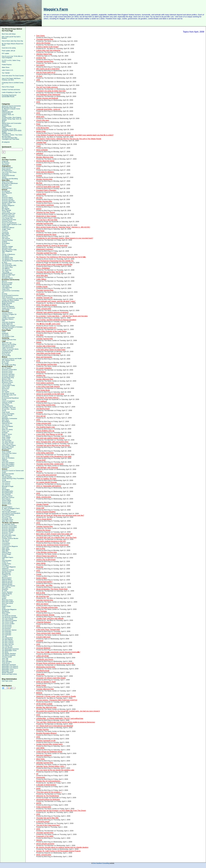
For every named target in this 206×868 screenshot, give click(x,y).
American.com (6, 534)
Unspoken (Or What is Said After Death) (51, 678)
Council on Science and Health (12, 359)
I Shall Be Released (44, 622)
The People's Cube (8, 336)
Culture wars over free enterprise (48, 50)
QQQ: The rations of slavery (47, 305)
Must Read (40, 231)
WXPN (39, 803)
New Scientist (6, 494)
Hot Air (4, 411)
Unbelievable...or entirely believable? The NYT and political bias (60, 718)
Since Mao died (42, 276)
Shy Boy (39, 198)
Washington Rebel (8, 447)
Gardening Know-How (9, 220)
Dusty (38, 788)
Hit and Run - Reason (9, 409)
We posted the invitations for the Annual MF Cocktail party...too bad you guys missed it (68, 711)
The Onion (5, 335)
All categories (6, 142)
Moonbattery (6, 422)
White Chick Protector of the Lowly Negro (51, 331)
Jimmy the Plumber (43, 43)
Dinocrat (5, 390)
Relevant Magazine (8, 466)
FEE (3, 559)
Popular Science (7, 496)
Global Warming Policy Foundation (13, 478)
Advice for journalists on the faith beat (50, 394)
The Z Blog (5, 272)
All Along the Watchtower (10, 183)
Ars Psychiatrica (7, 507)
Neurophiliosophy (7, 491)
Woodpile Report (7, 278)
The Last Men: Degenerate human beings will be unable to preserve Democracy (66, 722)
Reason (4, 605)
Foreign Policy (6, 564)
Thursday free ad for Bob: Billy (47, 818)
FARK (4, 332)
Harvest (39, 840)
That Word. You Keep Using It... (48, 398)
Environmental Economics (10, 295)
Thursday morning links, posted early (50, 464)
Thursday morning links (45, 61)
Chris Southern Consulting (101, 863)
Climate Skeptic (7, 477)
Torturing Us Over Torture (46, 212)
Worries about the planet (45, 161)
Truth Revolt (6, 663)
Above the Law (7, 343)
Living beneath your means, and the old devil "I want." (56, 301)
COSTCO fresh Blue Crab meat (48, 187)
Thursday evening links (45, 39)
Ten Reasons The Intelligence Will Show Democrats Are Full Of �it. (61, 257)
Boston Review (7, 537)
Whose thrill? (41, 460)
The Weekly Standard (9, 654)
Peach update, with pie (8, 51)
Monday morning (42, 730)
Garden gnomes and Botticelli (47, 98)
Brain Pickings (6, 210)
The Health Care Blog (9, 365)
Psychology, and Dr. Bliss (9, 129)
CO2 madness (42, 401)
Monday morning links (44, 179)
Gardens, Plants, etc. (8, 115)
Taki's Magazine (7, 251)
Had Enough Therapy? (9, 512)
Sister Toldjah (6, 437)
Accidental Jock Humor (45, 660)
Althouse (5, 196)
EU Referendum (7, 171)
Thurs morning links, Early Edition (49, 633)
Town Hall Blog (7, 662)
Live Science (6, 483)
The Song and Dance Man (10, 138)
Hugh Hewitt (6, 412)
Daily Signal (6, 549)
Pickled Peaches (7, 65)
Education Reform (8, 319)
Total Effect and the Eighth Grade (48, 353)
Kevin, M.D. (6, 362)
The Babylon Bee (7, 258)
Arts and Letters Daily (9, 535)
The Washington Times (9, 650)
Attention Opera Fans (44, 54)
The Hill (4, 636)
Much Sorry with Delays (9, 34)
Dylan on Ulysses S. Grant (46, 682)
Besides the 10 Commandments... (49, 781)
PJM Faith (5, 461)
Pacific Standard (7, 592)
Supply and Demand (8, 308)
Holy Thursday (42, 611)
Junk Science (6, 482)
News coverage (42, 150)
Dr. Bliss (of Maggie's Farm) (11, 508)
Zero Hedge (6, 310)
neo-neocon (6, 425)
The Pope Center (7, 329)
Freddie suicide (42, 287)
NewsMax (5, 589)
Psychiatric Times (7, 519)
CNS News (5, 542)
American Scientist (8, 474)
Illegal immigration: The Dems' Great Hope (52, 589)
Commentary (6, 543)
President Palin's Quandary (46, 190)
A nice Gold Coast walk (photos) (48, 387)
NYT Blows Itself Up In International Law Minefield (55, 726)
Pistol (38, 124)
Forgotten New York (8, 215)
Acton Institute (6, 452)
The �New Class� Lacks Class (48, 324)
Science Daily (6, 502)
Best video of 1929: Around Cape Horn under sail (54, 534)
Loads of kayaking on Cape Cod (11, 92)
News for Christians (8, 458)
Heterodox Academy (8, 322)
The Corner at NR (8, 622)
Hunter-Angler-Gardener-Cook (12, 224)
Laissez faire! (41, 194)
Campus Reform (7, 313)
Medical (4, 120)
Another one (41, 375)
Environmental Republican (10, 398)
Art (37, 774)
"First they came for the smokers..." (49, 792)
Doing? (39, 209)
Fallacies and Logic (7, 112)
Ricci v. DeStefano (43, 268)
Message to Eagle (8, 486)
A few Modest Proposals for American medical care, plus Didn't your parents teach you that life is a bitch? (75, 135)
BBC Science (6, 475)
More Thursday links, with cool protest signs (52, 442)
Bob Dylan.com (7, 185)
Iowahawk (5, 333)
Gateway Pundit (7, 403)
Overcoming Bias (7, 240)
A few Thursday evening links (47, 607)
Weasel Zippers (7, 448)
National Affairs (7, 579)
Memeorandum (7, 578)
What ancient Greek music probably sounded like (54, 264)
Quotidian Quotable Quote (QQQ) (12, 131)
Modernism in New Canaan (46, 216)
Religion (4, 132)
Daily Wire (5, 551)
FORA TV (5, 562)
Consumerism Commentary (11, 291)
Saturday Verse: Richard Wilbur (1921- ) (51, 766)
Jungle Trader (6, 229)
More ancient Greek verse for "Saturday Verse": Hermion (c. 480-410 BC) (63, 227)
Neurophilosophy (7, 493)
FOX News (5, 565)
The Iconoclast (7, 441)
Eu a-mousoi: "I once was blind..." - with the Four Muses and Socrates (62, 316)
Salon (4, 608)
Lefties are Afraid (43, 656)
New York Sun (6, 587)
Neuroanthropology (8, 515)
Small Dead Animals (8, 175)
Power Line (5, 431)
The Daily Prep (7, 264)
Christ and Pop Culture (9, 453)
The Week (5, 652)
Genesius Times (7, 221)
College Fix (5, 316)
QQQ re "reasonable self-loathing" (49, 486)
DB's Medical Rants (8, 360)
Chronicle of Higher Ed (9, 314)
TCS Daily (5, 614)
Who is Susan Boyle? (44, 519)
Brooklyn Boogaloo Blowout (46, 733)
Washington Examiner (9, 665)
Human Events (7, 572)
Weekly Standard (7, 673)
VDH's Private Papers (9, 445)
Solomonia (5, 164)
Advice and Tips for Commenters (11, 106)
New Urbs (5, 237)
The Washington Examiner (10, 649)
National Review (7, 423)
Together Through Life (44, 298)
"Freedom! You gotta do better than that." (51, 91)
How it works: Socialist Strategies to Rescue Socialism (56, 320)
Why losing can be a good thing (48, 69)
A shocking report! (43, 822)
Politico (4, 597)
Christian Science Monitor (10, 538)
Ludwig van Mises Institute (10, 300)
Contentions (6, 545)
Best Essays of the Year (9, 107)
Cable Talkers (41, 279)
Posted (39, 165)
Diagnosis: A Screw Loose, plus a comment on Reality (56, 696)
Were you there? (42, 604)
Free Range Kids (7, 218)
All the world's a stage (44, 704)
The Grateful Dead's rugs (46, 427)
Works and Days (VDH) (9, 674)
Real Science (6, 499)
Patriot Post (6, 595)
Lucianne (5, 576)
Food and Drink (6, 113)
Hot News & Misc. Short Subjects (11, 118)
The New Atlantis (7, 639)
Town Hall (5, 658)
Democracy (6, 388)
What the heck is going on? (46, 328)
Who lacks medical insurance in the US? (51, 541)
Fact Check (40, 36)
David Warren (6, 169)
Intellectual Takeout (8, 228)
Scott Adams (6, 243)
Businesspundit (7, 284)
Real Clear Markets (8, 306)
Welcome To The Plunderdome (48, 796)
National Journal (7, 581)
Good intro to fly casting (9, 48)
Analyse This (41, 58)
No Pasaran (6, 163)
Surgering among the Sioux (46, 234)
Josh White (40, 748)
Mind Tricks (40, 759)
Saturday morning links (45, 223)
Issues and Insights (8, 414)
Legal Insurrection (8, 347)
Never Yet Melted (7, 426)
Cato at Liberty (7, 384)
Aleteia (4, 194)
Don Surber (6, 392)
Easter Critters (42, 578)
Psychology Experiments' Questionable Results (9, 96)
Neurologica (6, 489)
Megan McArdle (7, 303)
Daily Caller (6, 548)
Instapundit (5, 226)
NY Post (4, 591)
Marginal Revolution (8, 302)
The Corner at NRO (8, 624)
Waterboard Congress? (45, 249)
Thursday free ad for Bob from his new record (53, 445)
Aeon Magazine (7, 193)
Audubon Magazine (8, 205)
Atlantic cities (6, 204)
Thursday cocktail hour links (47, 253)
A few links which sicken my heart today (51, 350)
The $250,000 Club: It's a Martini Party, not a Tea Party (56, 538)
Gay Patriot (5, 404)
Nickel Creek (41, 131)
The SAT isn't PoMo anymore (47, 87)
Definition (40, 153)
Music (4, 122)
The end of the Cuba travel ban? (48, 825)
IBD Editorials (6, 573)
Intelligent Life (6, 575)
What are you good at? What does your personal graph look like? (60, 515)
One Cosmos (6, 516)
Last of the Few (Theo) (9, 172)
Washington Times (8, 669)
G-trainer (40, 412)
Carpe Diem (6, 289)
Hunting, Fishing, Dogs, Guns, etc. (12, 119)
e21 (3, 292)
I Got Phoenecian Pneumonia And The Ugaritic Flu (55, 261)
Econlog (4, 294)
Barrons (4, 281)
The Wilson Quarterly (9, 655)
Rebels (39, 342)
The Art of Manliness (8, 254)
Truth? (39, 146)
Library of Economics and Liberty (12, 299)
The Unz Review (7, 647)
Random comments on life (46, 741)
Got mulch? (41, 65)
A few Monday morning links (47, 364)
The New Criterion (8, 641)
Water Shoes (6, 67)
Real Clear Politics (8, 602)
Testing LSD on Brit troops (46, 560)
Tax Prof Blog (6, 355)
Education (5, 110)
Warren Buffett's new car (45, 431)
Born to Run (41, 549)
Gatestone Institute (8, 570)
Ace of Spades (7, 368)
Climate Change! (42, 504)
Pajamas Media (7, 594)
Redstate (5, 433)
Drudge (4, 556)
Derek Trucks (41, 685)
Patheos (4, 460)
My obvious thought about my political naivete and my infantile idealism (62, 847)
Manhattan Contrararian (9, 418)
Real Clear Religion (8, 463)
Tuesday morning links (45, 339)
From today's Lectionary (45, 205)
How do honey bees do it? (46, 72)
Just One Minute (7, 415)
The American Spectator (10, 617)
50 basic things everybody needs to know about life (55, 663)
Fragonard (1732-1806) (45, 836)
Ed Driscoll (5, 396)
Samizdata (5, 174)
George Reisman (7, 406)
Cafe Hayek (6, 286)
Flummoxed (41, 777)
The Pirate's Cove (8, 444)
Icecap (4, 480)
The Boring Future (43, 409)
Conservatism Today (8, 385)
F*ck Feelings (6, 510)
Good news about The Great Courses (13, 76)
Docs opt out (41, 416)
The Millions (6, 269)
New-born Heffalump (44, 755)
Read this (40, 567)
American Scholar (8, 199)
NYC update (5, 53)
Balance (39, 693)
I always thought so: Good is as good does (52, 246)
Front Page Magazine (9, 567)
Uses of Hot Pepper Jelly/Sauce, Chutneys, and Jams (11, 79)
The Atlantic (6, 256)
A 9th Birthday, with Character (47, 468)
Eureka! (39, 176)
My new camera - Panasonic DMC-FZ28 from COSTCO (57, 700)
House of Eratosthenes (9, 223)
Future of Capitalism (8, 401)
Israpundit (5, 161)
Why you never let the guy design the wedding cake (55, 770)
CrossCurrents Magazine (10, 546)
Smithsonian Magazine (9, 609)
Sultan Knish (6, 439)
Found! (39, 574)
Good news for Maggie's (45, 172)
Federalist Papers (7, 557)
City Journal (6, 540)
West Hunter (6, 276)
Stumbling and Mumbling (10, 179)
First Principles (7, 561)
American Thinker (7, 532)
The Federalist (6, 632)
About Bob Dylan (7, 182)
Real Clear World (7, 603)
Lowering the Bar (7, 351)
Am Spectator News (8, 524)
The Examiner (6, 628)
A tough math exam (43, 637)
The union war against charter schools (50, 438)
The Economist (7, 625)
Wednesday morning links (46, 667)
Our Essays (5, 125)
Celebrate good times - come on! (48, 109)
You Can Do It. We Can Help (47, 220)
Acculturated (6, 191)
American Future (7, 371)
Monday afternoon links (45, 157)
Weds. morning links (44, 309)
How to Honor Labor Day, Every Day (12, 41)
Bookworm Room (7, 382)
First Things (6, 455)
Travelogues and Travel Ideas (10, 139)
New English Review (8, 586)
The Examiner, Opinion (9, 630)
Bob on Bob (41, 593)
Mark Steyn (6, 420)
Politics (4, 128)
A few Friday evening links (46, 405)
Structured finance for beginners (48, 799)
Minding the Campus (8, 325)
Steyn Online (6, 613)
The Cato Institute (8, 619)
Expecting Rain (7, 188)
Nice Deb (5, 428)
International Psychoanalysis (11, 513)
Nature (4, 488)
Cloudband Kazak (43, 671)
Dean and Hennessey (44, 357)
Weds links (40, 117)
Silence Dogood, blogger (45, 615)
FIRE (3, 321)
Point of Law (6, 354)
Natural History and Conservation (11, 123)
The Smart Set (7, 270)
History (4, 116)
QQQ (38, 102)
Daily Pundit (6, 387)
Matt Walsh (5, 234)
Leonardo (40, 641)
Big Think (5, 207)
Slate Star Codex (7, 521)
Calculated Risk (7, 287)
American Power (7, 373)
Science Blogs (6, 501)
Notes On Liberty (7, 430)
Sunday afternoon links (45, 379)
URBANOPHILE (7, 273)
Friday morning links (44, 423)
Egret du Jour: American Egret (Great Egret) (52, 545)
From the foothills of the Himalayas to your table (54, 456)
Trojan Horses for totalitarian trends (49, 752)
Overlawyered (6, 352)
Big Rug (39, 183)
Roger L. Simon (7, 434)
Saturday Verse (6, 133)
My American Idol (43, 596)
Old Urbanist (6, 239)
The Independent (7, 638)
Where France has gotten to (47, 556)
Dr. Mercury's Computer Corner (11, 109)
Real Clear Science (8, 497)
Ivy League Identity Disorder (47, 482)
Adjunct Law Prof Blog (9, 344)
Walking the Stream (43, 530)
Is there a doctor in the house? (47, 47)
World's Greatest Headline (46, 512)
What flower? (41, 372)
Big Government (7, 381)
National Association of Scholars (12, 327)
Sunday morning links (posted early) (50, 744)
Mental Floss (6, 235)
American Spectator (8, 201)
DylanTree (5, 186)
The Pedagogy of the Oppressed (48, 95)
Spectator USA (7, 248)
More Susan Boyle (43, 390)
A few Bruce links (43, 128)
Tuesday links (41, 142)
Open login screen (7, 681)
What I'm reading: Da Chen (46, 479)
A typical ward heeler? (44, 582)
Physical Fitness (7, 126)
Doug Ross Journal (8, 393)
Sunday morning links (44, 201)
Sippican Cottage (7, 246)
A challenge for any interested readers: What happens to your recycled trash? (65, 238)
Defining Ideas (6, 553)
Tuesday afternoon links (45, 689)
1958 (38, 80)
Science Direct (7, 504)
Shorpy (4, 245)
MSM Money (6, 305)
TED (3, 253)
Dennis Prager (6, 554)
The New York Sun (8, 644)
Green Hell (40, 508)
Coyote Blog (6, 212)
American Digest (7, 198)
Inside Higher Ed (7, 324)
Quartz (4, 598)
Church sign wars (43, 120)
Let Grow (5, 231)
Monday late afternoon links (46, 707)
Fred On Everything (8, 216)
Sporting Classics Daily (9, 250)
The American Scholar (9, 616)
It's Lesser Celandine (44, 368)
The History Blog (7, 267)
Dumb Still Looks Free (9, 395)
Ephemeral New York (9, 213)
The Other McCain (8, 442)
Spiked (4, 177)
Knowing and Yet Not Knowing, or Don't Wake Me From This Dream (61, 811)
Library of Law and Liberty (10, 349)
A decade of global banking (46, 785)
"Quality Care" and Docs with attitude (50, 619)
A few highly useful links (45, 453)
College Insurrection (8, 317)
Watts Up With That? (8, 275)
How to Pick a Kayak (8, 87)
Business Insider (7, 283)
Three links (40, 674)
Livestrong (5, 232)
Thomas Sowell (7, 657)
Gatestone (5, 568)
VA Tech (39, 76)
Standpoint (5, 611)
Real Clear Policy (7, 600)
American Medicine (43, 648)
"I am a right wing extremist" (47, 475)
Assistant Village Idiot (9, 202)
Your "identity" (6, 73)
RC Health (5, 363)
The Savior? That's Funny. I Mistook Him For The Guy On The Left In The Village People (69, 139)
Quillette (4, 242)
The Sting (40, 335)
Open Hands (41, 563)
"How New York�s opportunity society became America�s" (58, 652)
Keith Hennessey (7, 297)
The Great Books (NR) (9, 265)
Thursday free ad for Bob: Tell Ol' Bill (50, 272)
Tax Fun (39, 471)
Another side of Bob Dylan (46, 346)
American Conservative (9, 370)
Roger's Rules (6, 606)
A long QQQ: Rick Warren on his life (49, 434)
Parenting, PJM (7, 518)
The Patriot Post (7, 646)
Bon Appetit (6, 209)
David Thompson (7, 168)
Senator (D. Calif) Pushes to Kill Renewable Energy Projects (58, 851)
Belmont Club (6, 379)
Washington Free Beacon (10, 666)
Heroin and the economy (45, 844)
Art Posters (40, 294)
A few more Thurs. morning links (48, 630)
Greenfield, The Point (9, 407)
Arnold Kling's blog (8, 377)
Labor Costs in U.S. (8, 70)
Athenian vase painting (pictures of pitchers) (52, 312)
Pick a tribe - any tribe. (45, 585)
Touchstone (6, 467)
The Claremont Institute (9, 620)
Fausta (4, 400)
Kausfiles (5, 417)
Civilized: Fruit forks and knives (11, 90)
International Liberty (8, 346)
